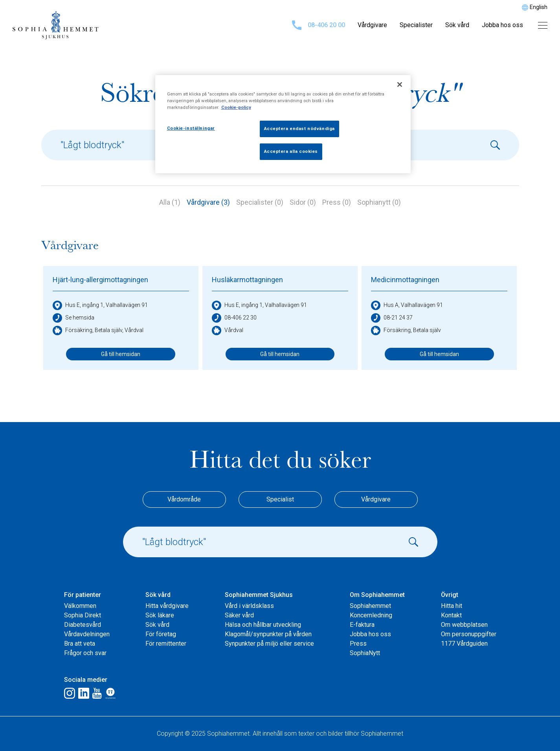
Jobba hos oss (502, 25)
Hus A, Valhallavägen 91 (407, 305)
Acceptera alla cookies (291, 151)
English (539, 7)
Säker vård (239, 615)
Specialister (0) (260, 202)
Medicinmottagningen (405, 280)
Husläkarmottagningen (247, 280)
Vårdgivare (372, 25)
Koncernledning (371, 615)
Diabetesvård (83, 625)
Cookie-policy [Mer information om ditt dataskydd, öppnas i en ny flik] (236, 107)
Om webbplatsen (464, 625)
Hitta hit (452, 606)
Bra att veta (80, 644)
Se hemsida (73, 318)
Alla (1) (170, 202)
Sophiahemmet (370, 606)
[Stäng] (400, 84)
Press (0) (337, 202)
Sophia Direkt (83, 615)
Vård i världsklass (249, 606)
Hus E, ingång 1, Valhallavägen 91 (100, 305)
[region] (283, 124)
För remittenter (166, 644)
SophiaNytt (365, 653)
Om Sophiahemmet (377, 595)
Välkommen (80, 606)
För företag (161, 634)
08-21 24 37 (392, 318)
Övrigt (450, 595)
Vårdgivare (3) (208, 202)
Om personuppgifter (469, 634)
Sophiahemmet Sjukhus (259, 595)
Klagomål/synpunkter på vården (268, 634)
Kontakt (451, 615)
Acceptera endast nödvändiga (299, 129)
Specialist (280, 499)
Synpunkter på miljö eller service (269, 644)
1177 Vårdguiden (464, 644)
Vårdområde (184, 499)
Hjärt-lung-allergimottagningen (100, 280)
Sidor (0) (303, 202)
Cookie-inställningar (191, 128)
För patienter (83, 595)
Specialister (416, 25)
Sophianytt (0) (379, 202)
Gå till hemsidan (121, 354)
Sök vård (457, 25)
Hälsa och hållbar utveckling (263, 625)
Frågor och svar (85, 653)
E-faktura (362, 625)
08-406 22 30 (234, 318)
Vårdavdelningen (87, 634)
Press (358, 644)
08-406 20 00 (319, 25)
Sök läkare (160, 615)
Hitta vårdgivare (167, 606)
